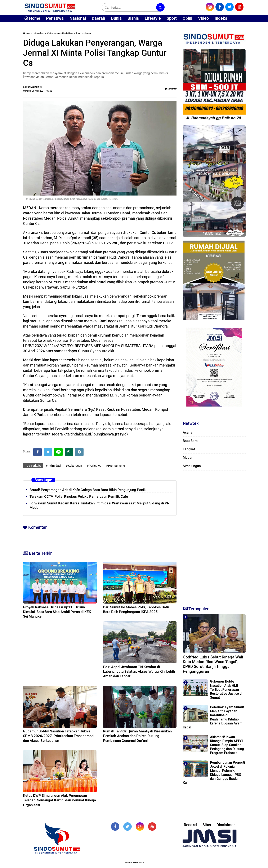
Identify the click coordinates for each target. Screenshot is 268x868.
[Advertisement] (214, 536)
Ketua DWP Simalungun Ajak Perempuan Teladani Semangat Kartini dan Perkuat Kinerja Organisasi (59, 800)
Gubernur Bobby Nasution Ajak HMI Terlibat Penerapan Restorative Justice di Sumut (226, 689)
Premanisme (83, 33)
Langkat (189, 449)
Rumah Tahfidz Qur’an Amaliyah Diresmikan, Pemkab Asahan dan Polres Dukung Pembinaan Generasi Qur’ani (138, 736)
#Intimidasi (53, 466)
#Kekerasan (74, 466)
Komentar (171, 89)
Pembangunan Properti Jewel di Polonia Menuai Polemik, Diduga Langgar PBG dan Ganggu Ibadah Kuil (214, 773)
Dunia (116, 18)
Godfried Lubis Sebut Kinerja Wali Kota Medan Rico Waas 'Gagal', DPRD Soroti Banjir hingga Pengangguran (213, 664)
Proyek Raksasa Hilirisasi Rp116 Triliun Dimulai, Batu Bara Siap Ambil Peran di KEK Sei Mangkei (57, 612)
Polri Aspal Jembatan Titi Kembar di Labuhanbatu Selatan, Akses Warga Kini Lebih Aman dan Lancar (139, 671)
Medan (188, 458)
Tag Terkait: (33, 466)
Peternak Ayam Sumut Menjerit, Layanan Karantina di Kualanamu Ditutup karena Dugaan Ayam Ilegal (213, 717)
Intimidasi (39, 33)
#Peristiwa (94, 466)
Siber (207, 825)
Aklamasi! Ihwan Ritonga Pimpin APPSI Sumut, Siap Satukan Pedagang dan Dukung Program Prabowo (227, 745)
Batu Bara (190, 441)
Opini (187, 18)
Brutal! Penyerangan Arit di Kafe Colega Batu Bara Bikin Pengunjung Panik (88, 490)
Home (32, 18)
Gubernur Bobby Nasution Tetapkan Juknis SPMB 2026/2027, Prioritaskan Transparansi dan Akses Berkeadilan (59, 736)
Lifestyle (153, 18)
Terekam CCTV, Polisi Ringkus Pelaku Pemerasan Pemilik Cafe (79, 496)
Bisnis (133, 18)
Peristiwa (55, 18)
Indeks (221, 18)
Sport (172, 18)
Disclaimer (226, 825)
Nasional (78, 18)
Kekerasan (53, 33)
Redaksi (191, 825)
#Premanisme (116, 466)
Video (203, 18)
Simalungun (192, 466)
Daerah (98, 18)
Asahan (189, 432)
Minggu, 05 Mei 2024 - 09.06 (38, 91)
